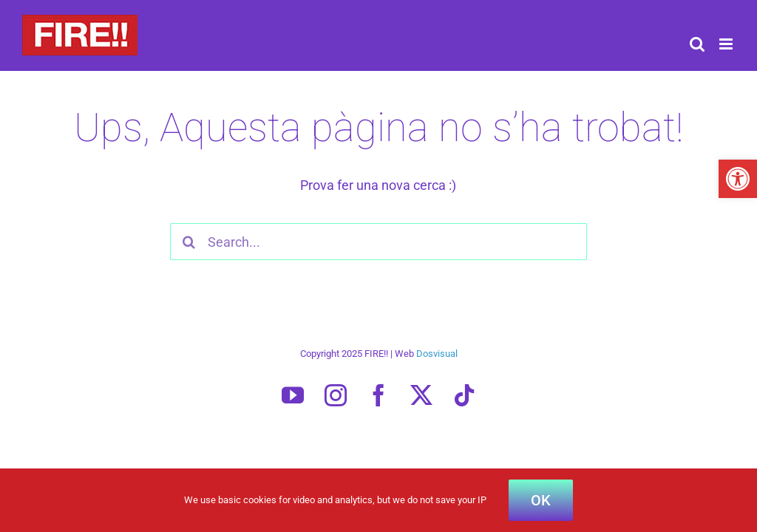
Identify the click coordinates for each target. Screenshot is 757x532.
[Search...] (378, 242)
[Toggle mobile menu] (727, 44)
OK (541, 500)
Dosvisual (437, 354)
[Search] (189, 242)
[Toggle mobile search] (697, 44)
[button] (738, 179)
